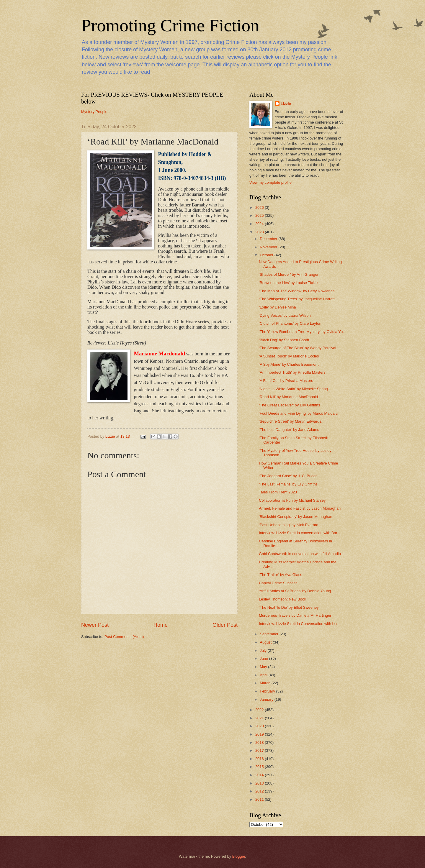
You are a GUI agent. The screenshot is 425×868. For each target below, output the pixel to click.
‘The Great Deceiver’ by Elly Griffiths (289, 405)
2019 (260, 734)
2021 (260, 718)
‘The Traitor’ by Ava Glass (280, 575)
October (267, 255)
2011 (260, 799)
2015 (260, 767)
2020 (260, 726)
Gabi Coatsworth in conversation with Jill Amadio (300, 554)
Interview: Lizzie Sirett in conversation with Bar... (300, 533)
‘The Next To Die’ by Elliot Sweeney (289, 607)
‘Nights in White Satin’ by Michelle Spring (293, 389)
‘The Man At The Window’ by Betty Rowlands (297, 291)
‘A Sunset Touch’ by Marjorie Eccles (289, 356)
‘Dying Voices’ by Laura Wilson (285, 315)
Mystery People (94, 112)
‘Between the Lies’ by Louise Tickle (288, 283)
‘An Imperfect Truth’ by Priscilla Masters (292, 372)
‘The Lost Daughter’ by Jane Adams (289, 430)
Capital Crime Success (278, 583)
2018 (260, 743)
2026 (260, 207)
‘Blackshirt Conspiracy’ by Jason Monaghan (296, 517)
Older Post (225, 625)
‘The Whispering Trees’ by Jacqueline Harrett (297, 299)
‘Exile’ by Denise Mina (277, 307)
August (266, 642)
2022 (260, 710)
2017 (260, 750)
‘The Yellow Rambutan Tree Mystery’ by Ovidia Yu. (301, 332)
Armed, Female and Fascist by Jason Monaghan (300, 508)
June (264, 658)
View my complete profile (270, 182)
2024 (260, 224)
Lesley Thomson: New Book (282, 599)
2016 (260, 759)
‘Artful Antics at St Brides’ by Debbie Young (295, 591)
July (264, 650)
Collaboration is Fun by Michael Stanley (292, 500)
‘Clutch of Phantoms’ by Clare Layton (290, 323)
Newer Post (95, 625)
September (270, 634)
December (269, 239)
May (264, 667)
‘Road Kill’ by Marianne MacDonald (288, 397)
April (264, 675)
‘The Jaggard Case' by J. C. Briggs (288, 476)
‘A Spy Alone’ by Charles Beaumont (289, 364)
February (268, 691)
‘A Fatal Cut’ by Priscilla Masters (286, 381)
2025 (260, 215)
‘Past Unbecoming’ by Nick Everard (288, 525)
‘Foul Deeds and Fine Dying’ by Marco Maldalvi (299, 413)
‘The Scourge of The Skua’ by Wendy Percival (297, 348)
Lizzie (286, 104)
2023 (260, 232)
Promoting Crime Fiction (170, 25)
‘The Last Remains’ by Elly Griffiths (288, 484)
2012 (260, 791)
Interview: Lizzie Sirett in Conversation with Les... (300, 624)
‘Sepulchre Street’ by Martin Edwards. (291, 421)
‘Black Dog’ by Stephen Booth (284, 340)
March (265, 683)
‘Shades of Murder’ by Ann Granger (289, 274)
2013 (260, 783)
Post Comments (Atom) (124, 637)
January (267, 699)
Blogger (239, 856)
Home (161, 625)
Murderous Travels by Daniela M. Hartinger (295, 615)
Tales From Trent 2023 (278, 492)
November (269, 247)
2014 (260, 775)
